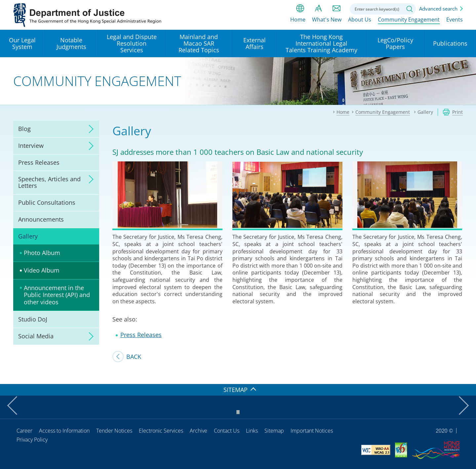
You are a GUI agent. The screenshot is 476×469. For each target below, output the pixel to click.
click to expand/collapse (89, 129)
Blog (24, 129)
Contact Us (227, 431)
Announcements (41, 219)
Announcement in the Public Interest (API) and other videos (57, 295)
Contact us (337, 8)
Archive (198, 431)
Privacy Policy (32, 440)
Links (252, 431)
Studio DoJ (33, 319)
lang (300, 8)
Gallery (28, 236)
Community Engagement (409, 22)
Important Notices (312, 431)
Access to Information (64, 431)
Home (298, 22)
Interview (31, 146)
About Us (360, 22)
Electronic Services (161, 431)
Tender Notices (114, 431)
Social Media (36, 336)
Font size (318, 8)
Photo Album (42, 253)
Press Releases (39, 162)
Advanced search (438, 9)
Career (24, 431)
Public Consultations (47, 202)
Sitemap (274, 431)
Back (134, 357)
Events (455, 22)
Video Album (42, 270)
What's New (327, 22)
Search (410, 9)
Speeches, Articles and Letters (49, 182)
